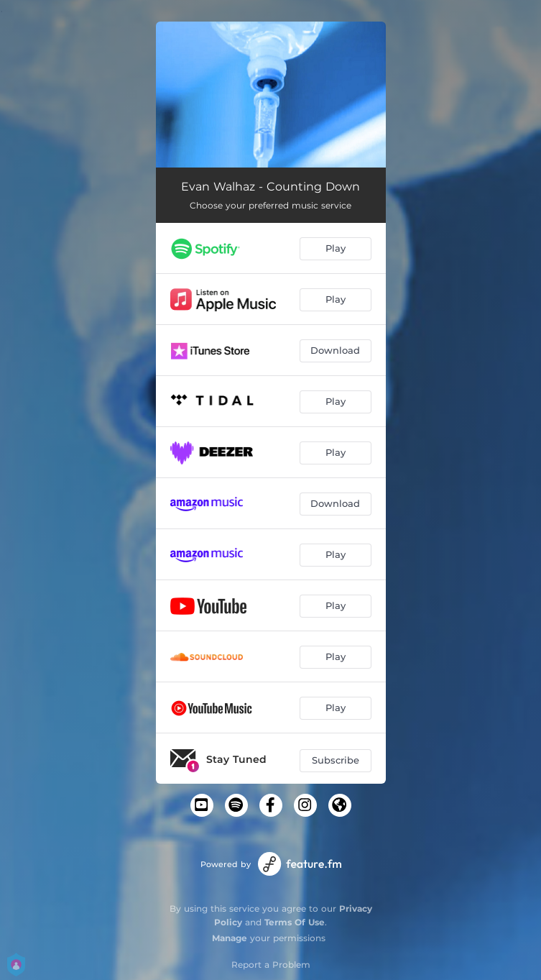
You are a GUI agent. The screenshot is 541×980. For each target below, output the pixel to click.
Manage (230, 938)
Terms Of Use (295, 922)
